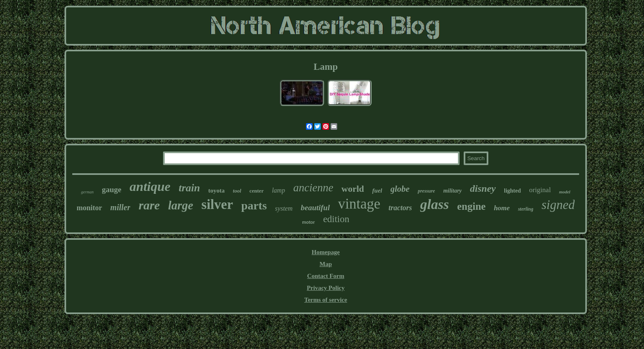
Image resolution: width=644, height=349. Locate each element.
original (540, 190)
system (284, 208)
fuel (377, 191)
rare (149, 205)
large (181, 205)
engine (471, 206)
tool (237, 191)
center (256, 191)
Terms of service (326, 300)
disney (483, 188)
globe (400, 189)
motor (308, 222)
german (87, 192)
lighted (512, 191)
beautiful (315, 208)
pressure (426, 191)
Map (326, 264)
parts (254, 205)
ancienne (313, 188)
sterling (526, 209)
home (502, 208)
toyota (216, 191)
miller (121, 207)
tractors (400, 208)
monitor (90, 208)
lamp (278, 190)
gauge (112, 189)
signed (558, 205)
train (189, 188)
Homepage (326, 252)
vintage (359, 204)
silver (217, 204)
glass (435, 204)
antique (150, 186)
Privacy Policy (326, 288)
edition (336, 219)
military (452, 191)
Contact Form (326, 276)
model (565, 192)
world (353, 189)
